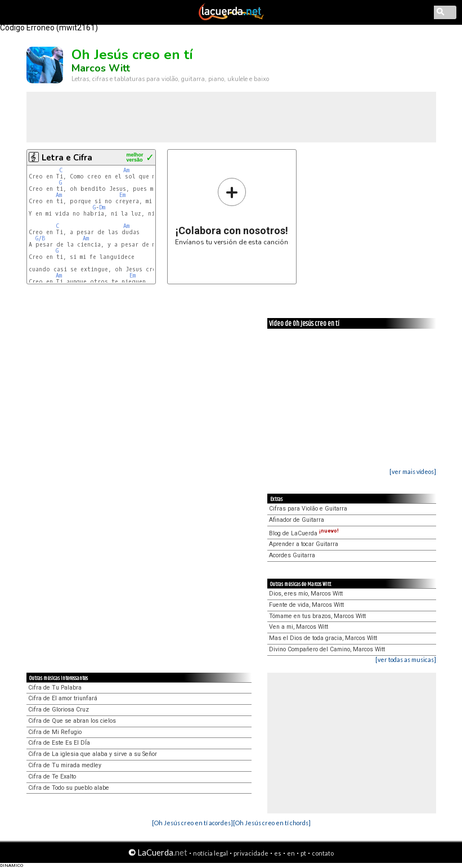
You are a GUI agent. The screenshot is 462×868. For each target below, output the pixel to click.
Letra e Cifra (67, 158)
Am (126, 170)
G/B (41, 238)
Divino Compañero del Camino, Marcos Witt (327, 649)
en (291, 853)
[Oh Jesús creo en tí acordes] (192, 823)
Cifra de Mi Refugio (55, 732)
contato (323, 853)
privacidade (251, 853)
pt (303, 853)
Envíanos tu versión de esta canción (232, 211)
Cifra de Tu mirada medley (65, 765)
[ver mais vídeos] (413, 471)
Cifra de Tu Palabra (55, 688)
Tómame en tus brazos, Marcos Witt (317, 616)
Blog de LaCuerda (304, 533)
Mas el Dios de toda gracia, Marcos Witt (323, 638)
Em (122, 195)
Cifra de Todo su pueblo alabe (69, 788)
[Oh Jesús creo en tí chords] (272, 823)
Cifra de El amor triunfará (63, 698)
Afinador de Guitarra (297, 520)
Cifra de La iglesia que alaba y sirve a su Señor (93, 754)
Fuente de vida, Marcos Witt (306, 605)
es (278, 853)
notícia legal (210, 853)
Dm (102, 207)
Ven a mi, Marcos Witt (299, 627)
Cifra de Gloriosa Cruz (59, 710)
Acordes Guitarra (292, 555)
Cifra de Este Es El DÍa (59, 743)
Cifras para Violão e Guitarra (308, 509)
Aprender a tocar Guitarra (304, 544)
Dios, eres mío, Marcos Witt (306, 594)
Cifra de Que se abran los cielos (72, 721)
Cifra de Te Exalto (52, 777)
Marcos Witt (101, 68)
